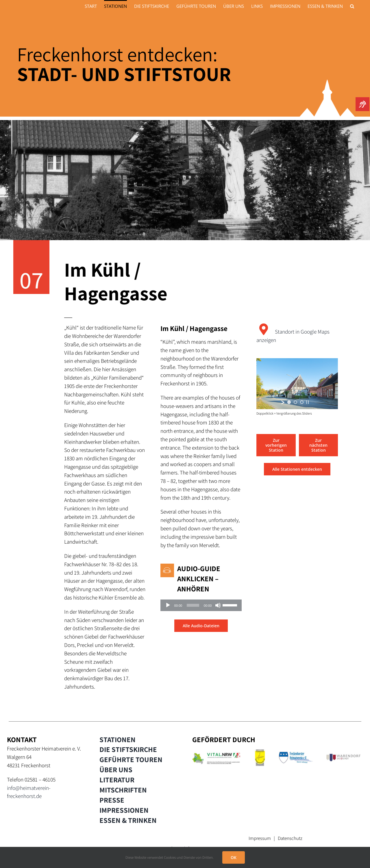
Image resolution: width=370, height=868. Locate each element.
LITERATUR (117, 780)
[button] (352, 6)
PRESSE (112, 800)
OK (234, 857)
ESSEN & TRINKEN (128, 820)
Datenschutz (290, 838)
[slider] (193, 605)
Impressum (260, 838)
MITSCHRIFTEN (123, 790)
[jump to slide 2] (295, 402)
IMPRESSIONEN (124, 810)
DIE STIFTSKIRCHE (128, 749)
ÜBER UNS (116, 770)
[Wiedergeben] (168, 605)
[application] (201, 605)
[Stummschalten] (218, 605)
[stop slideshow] (308, 402)
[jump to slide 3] (302, 402)
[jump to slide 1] (289, 402)
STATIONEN (118, 740)
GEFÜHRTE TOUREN (131, 759)
